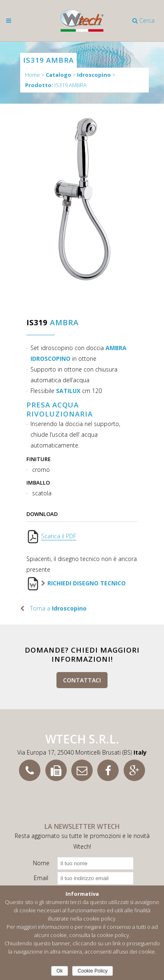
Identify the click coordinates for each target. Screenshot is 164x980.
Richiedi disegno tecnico (87, 583)
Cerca (143, 20)
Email (41, 878)
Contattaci (82, 680)
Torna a (58, 608)
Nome (41, 863)
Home (33, 75)
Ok (60, 971)
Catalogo (59, 75)
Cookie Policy (93, 971)
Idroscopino (94, 75)
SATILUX (68, 391)
